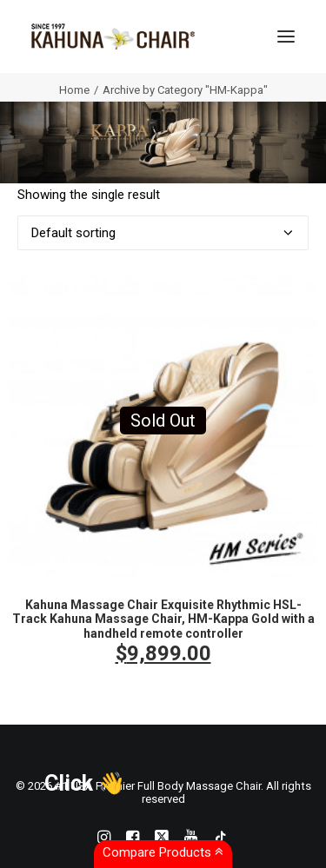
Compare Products (163, 852)
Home (74, 90)
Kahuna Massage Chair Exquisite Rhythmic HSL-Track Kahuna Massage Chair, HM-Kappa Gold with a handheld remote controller (163, 620)
